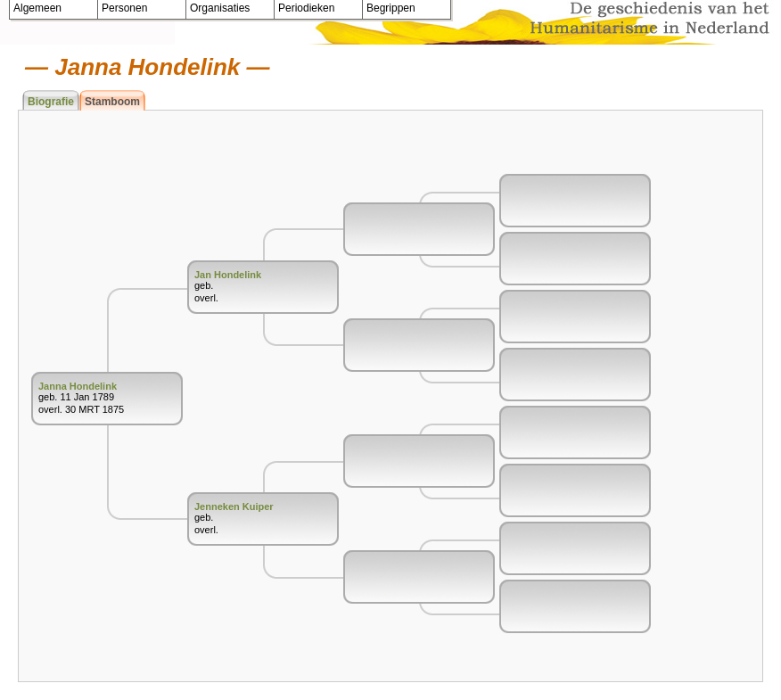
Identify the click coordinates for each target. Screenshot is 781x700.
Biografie (51, 102)
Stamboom (112, 102)
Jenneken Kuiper (234, 506)
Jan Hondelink (228, 275)
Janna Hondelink (78, 386)
